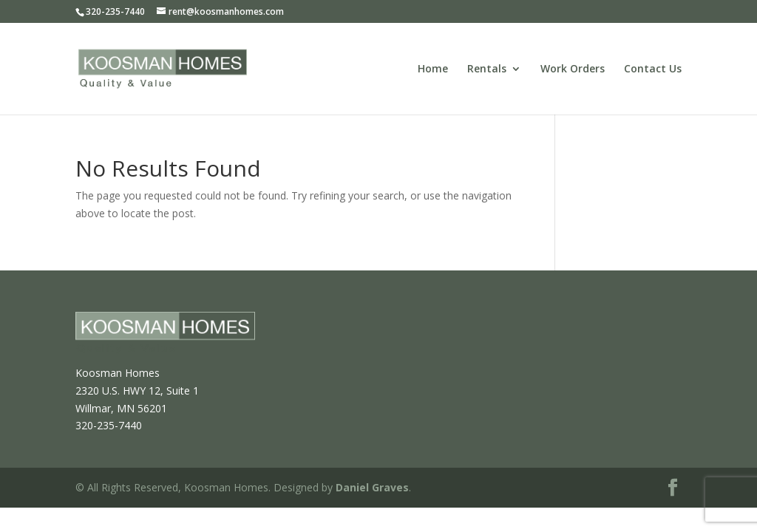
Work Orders (573, 69)
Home (433, 69)
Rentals (487, 69)
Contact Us (653, 69)
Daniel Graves (372, 487)
